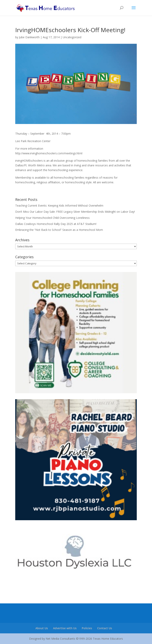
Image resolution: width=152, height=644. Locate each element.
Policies (87, 628)
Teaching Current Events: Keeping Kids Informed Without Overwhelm (59, 206)
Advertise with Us (65, 628)
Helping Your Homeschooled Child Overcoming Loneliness (52, 218)
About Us (42, 628)
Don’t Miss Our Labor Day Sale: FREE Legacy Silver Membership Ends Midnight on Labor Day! (75, 212)
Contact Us (105, 628)
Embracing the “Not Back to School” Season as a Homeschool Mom (59, 230)
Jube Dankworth (29, 37)
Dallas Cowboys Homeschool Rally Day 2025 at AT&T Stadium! (56, 224)
